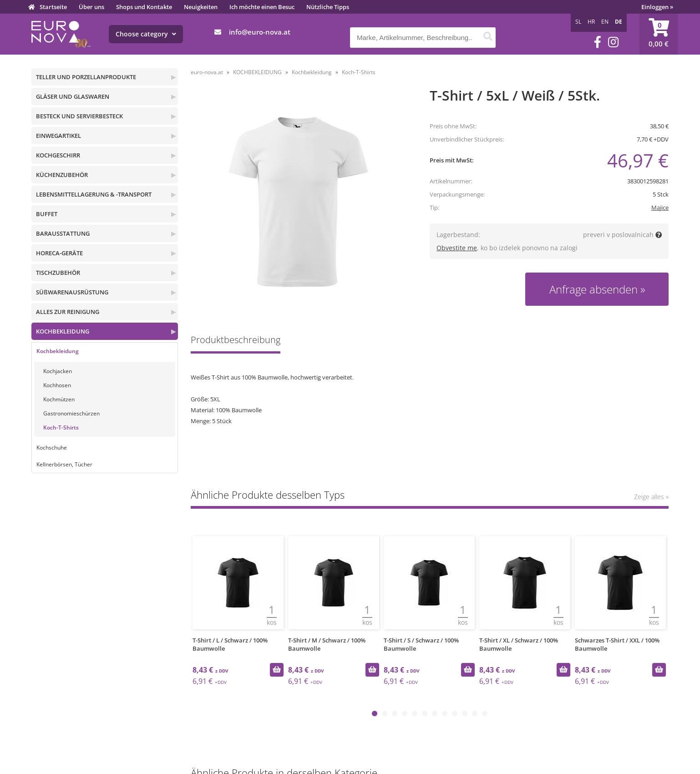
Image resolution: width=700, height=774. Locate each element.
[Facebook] (598, 42)
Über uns (91, 7)
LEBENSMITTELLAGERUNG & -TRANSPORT (94, 194)
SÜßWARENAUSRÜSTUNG (72, 292)
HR (591, 22)
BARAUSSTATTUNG (63, 233)
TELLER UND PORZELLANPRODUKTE (86, 77)
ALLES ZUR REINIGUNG (68, 312)
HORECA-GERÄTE (59, 253)
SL (578, 22)
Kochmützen (59, 399)
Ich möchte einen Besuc (262, 7)
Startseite (53, 7)
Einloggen (657, 7)
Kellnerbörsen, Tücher (64, 464)
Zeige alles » (651, 497)
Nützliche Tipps (328, 7)
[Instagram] (613, 42)
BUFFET (47, 214)
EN (605, 22)
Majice (660, 207)
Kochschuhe (52, 448)
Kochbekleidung (58, 351)
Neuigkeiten (201, 7)
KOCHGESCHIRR (58, 155)
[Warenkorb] (659, 34)
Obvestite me (457, 248)
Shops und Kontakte (144, 7)
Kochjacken (58, 371)
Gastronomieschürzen (71, 413)
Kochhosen (57, 385)
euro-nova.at (207, 72)
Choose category (146, 34)
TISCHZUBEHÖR (58, 273)
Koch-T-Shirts (61, 427)
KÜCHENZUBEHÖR (62, 175)
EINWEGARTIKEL (58, 136)
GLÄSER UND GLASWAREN (73, 96)
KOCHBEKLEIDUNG (63, 331)
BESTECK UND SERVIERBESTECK (79, 116)
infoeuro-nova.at (260, 32)
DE (619, 22)
